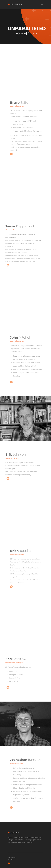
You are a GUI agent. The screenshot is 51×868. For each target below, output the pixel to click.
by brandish (12, 857)
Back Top (10, 859)
